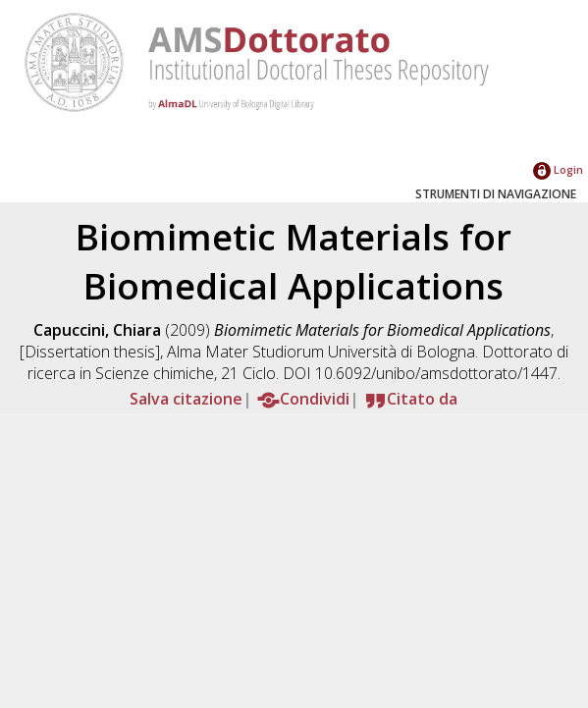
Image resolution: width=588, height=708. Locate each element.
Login (558, 169)
